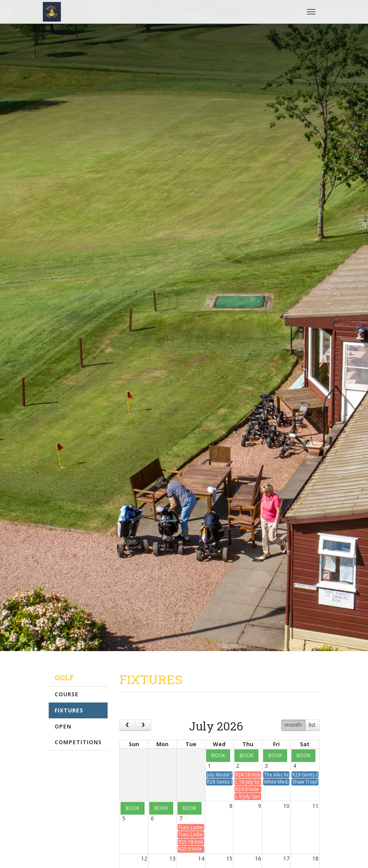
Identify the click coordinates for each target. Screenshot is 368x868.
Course (67, 694)
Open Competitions (78, 734)
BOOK (218, 755)
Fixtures (69, 710)
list (312, 725)
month (293, 725)
